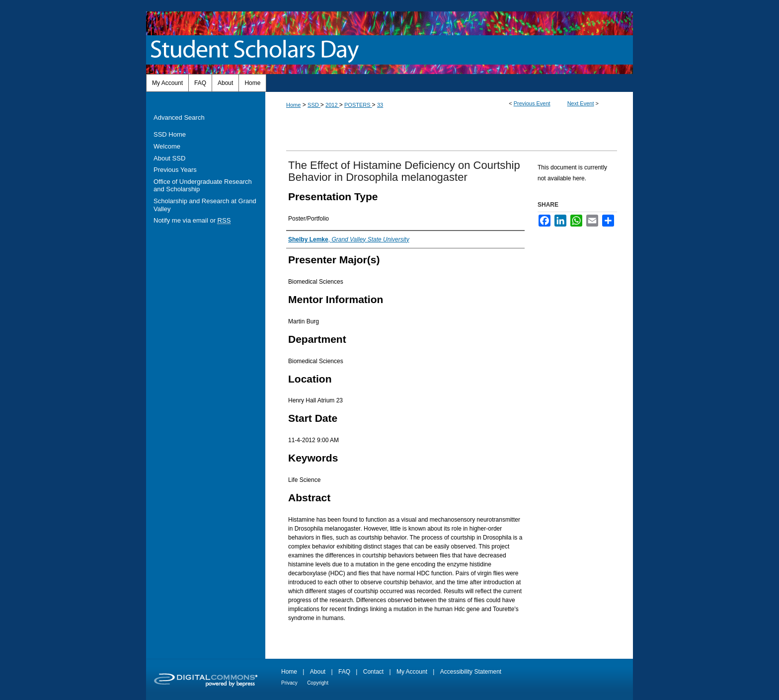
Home (293, 105)
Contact (373, 672)
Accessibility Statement (471, 672)
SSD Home (170, 134)
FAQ (344, 672)
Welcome (167, 146)
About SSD (169, 158)
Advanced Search (179, 117)
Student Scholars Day (257, 50)
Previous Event (532, 103)
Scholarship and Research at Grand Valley (205, 205)
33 (380, 105)
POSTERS (358, 105)
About (318, 672)
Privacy (289, 683)
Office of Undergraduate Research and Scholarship (203, 186)
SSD (314, 105)
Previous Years (175, 170)
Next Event (581, 103)
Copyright (318, 683)
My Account (412, 672)
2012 (332, 105)
